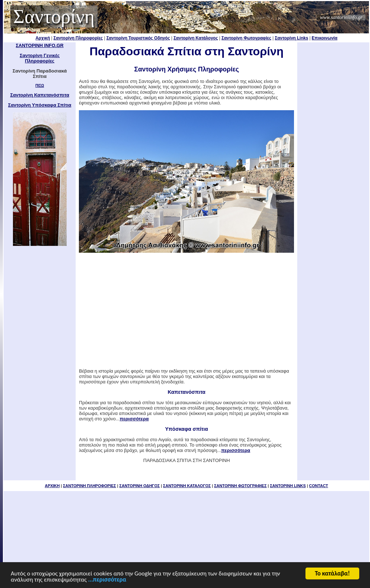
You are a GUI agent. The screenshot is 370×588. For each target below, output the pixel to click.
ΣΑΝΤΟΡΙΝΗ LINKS (288, 486)
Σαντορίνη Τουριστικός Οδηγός (138, 38)
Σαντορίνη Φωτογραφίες (246, 38)
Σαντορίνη (54, 17)
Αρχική (43, 38)
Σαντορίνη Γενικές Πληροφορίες (40, 58)
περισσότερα (134, 419)
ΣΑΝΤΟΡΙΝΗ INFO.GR (40, 45)
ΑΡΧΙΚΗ (52, 486)
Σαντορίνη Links (292, 38)
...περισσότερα (107, 580)
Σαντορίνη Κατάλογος (196, 38)
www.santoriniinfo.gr (341, 17)
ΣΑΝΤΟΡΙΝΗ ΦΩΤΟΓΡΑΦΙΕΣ (240, 486)
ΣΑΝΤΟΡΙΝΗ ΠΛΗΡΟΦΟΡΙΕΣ (90, 486)
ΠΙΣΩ (40, 86)
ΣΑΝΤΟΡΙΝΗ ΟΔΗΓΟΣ (140, 486)
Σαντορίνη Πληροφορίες (78, 38)
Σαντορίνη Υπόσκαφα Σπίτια (39, 105)
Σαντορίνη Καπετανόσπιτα (40, 95)
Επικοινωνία (324, 38)
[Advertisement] (333, 150)
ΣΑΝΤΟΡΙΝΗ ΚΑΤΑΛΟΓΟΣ (187, 486)
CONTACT (319, 486)
